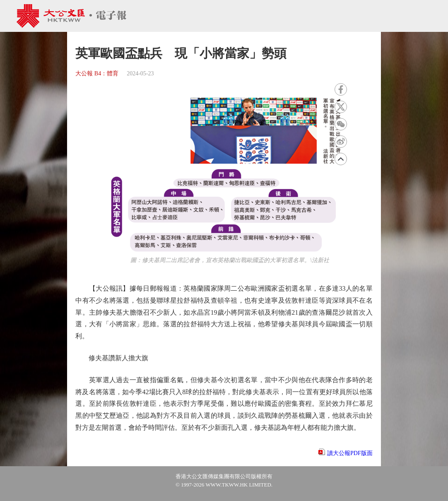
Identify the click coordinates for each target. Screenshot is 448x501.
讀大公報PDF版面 (350, 453)
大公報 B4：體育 (97, 73)
